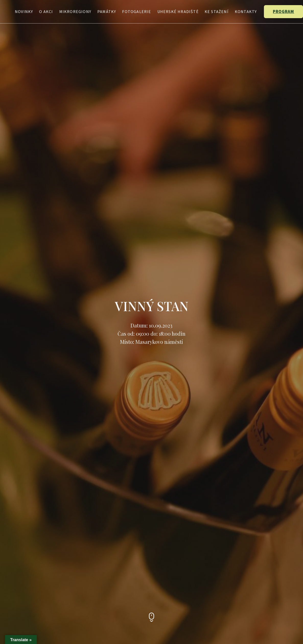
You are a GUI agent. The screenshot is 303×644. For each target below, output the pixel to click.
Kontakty (246, 11)
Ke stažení (217, 11)
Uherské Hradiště (178, 11)
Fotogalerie (137, 11)
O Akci (46, 11)
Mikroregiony (75, 11)
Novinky (24, 11)
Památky (107, 11)
